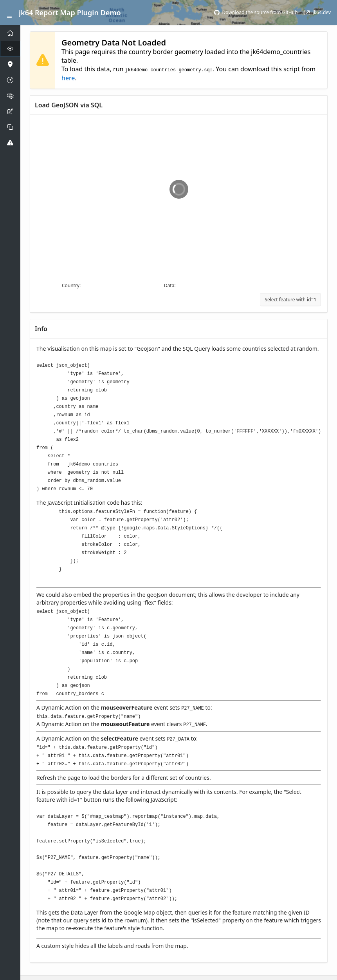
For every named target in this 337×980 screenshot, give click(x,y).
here (68, 78)
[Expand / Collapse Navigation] (9, 13)
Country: (71, 285)
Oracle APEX (132, 966)
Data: (170, 285)
